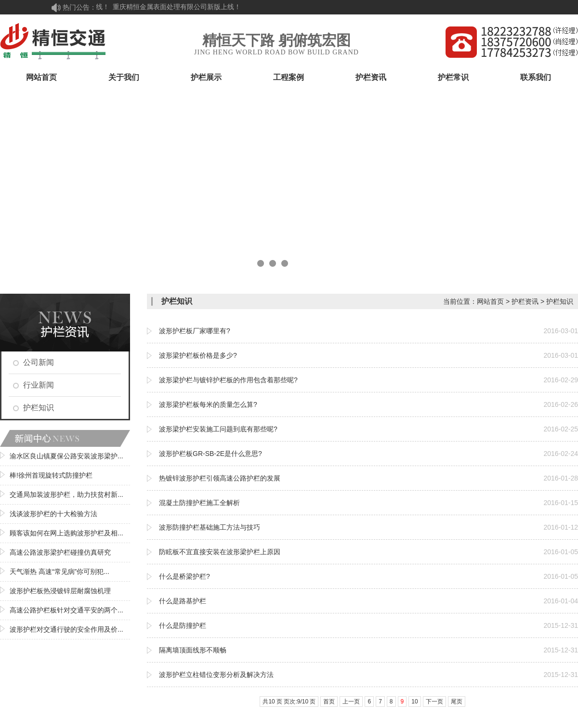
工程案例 (289, 77)
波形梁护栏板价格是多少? (198, 355)
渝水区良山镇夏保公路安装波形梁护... (66, 456)
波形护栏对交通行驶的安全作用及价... (66, 629)
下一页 (434, 702)
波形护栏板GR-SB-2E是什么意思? (210, 454)
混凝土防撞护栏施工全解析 (199, 503)
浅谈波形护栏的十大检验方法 (53, 514)
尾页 (457, 702)
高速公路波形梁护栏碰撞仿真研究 (60, 552)
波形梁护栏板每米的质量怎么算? (208, 404)
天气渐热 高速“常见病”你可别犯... (59, 572)
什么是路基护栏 (183, 601)
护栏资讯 (371, 77)
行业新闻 (39, 385)
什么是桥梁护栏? (184, 576)
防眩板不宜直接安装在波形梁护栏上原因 (220, 552)
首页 (329, 702)
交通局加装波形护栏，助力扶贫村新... (66, 494)
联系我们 (536, 77)
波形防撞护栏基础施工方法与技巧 (210, 527)
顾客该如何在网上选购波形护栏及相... (66, 533)
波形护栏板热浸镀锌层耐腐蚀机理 (60, 591)
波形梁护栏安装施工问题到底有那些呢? (218, 429)
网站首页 (41, 77)
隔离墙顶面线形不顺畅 (193, 650)
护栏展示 (206, 77)
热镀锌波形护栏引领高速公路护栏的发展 (220, 478)
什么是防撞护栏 (183, 625)
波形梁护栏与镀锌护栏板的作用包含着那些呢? (228, 380)
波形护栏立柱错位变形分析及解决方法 (216, 675)
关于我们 (124, 77)
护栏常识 (453, 77)
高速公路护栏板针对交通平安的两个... (66, 610)
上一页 (351, 702)
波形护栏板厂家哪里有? (195, 331)
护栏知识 (39, 408)
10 (414, 702)
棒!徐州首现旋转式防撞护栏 (51, 475)
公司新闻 (39, 362)
